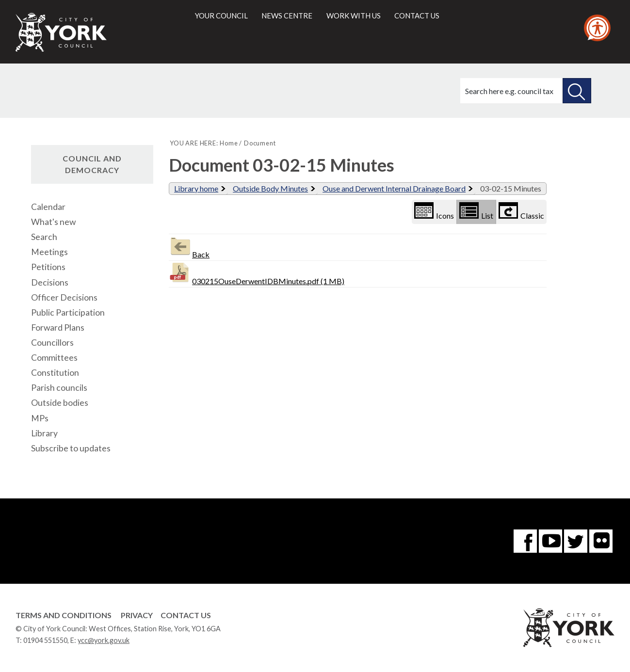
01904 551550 (45, 640)
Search (44, 237)
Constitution (55, 373)
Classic (521, 211)
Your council (221, 16)
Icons (434, 211)
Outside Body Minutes (270, 188)
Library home (196, 188)
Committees (54, 358)
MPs (40, 418)
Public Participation (68, 312)
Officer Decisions (64, 297)
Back (189, 247)
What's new (53, 222)
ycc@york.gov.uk (104, 640)
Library (44, 433)
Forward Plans (58, 328)
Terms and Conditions (64, 615)
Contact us (417, 16)
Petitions (48, 267)
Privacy (137, 615)
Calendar (48, 207)
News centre (287, 16)
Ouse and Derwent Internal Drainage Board (394, 188)
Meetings (49, 252)
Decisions (50, 282)
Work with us (354, 16)
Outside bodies (60, 403)
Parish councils (59, 388)
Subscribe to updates (71, 448)
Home (229, 143)
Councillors (52, 343)
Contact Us (186, 615)
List (476, 211)
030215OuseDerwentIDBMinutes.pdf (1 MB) (257, 273)
